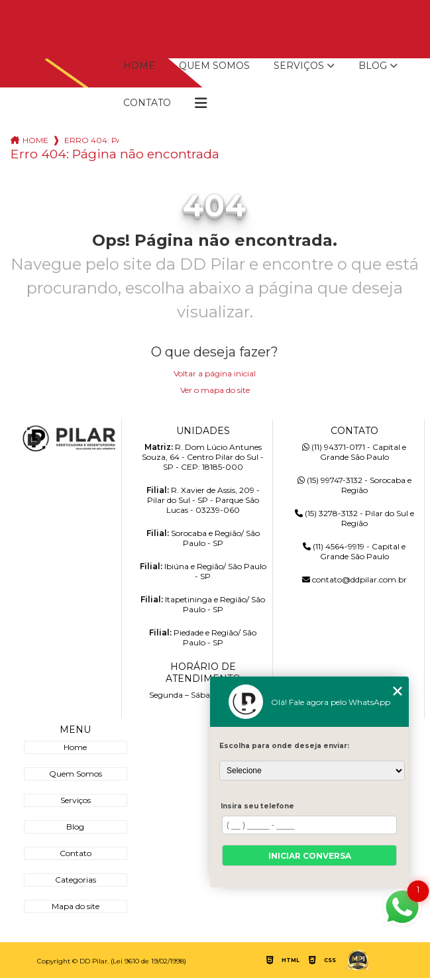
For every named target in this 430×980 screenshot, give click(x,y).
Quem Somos (214, 66)
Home (139, 66)
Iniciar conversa (310, 856)
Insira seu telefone (257, 806)
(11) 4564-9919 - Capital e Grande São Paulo (354, 551)
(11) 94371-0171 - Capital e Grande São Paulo (354, 452)
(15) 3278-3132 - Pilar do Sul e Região (354, 518)
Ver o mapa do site (215, 390)
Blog (373, 66)
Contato (147, 103)
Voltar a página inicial (215, 373)
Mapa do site (76, 906)
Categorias (76, 880)
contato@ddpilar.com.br (354, 579)
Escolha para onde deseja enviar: (284, 746)
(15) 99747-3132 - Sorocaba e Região (354, 485)
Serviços (299, 66)
